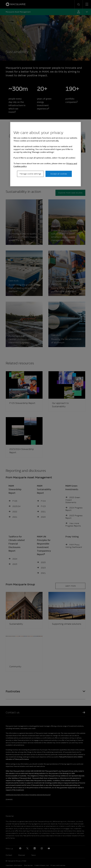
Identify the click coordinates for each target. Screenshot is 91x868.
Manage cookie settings (30, 174)
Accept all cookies (59, 174)
